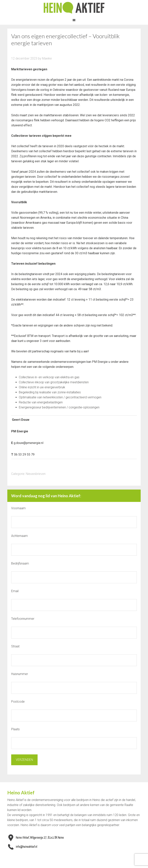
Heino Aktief (74, 8)
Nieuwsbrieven (36, 474)
